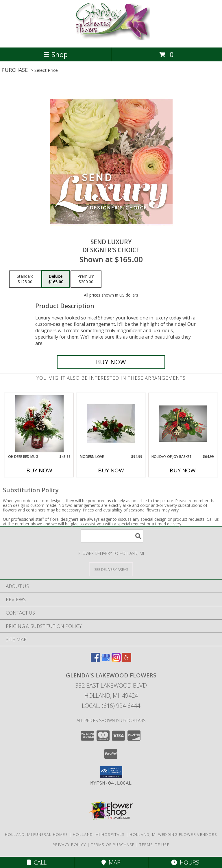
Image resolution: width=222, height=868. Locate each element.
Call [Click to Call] (37, 862)
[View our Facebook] (95, 660)
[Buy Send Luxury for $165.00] (111, 362)
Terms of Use (154, 845)
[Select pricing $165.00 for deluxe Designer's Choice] (56, 279)
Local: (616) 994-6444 (111, 706)
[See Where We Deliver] (111, 569)
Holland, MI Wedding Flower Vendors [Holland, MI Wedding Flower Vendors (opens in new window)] (173, 834)
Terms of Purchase (113, 845)
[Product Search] (112, 536)
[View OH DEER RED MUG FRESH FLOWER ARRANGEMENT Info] (39, 423)
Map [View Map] (111, 862)
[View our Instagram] (116, 660)
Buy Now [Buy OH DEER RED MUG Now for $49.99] (39, 470)
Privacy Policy (69, 845)
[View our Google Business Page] (106, 660)
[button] (111, 772)
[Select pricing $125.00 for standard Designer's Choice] (25, 279)
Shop (55, 54)
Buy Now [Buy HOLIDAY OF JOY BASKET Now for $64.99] (183, 470)
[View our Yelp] (127, 660)
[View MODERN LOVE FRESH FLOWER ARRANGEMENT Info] (111, 424)
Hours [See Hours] (185, 862)
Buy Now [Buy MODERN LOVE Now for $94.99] (111, 470)
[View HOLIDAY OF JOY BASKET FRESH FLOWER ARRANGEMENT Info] (183, 424)
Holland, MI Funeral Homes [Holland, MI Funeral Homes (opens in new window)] (37, 834)
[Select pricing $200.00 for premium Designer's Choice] (86, 279)
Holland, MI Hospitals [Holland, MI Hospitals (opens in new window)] (99, 834)
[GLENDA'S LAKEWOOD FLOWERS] (111, 39)
